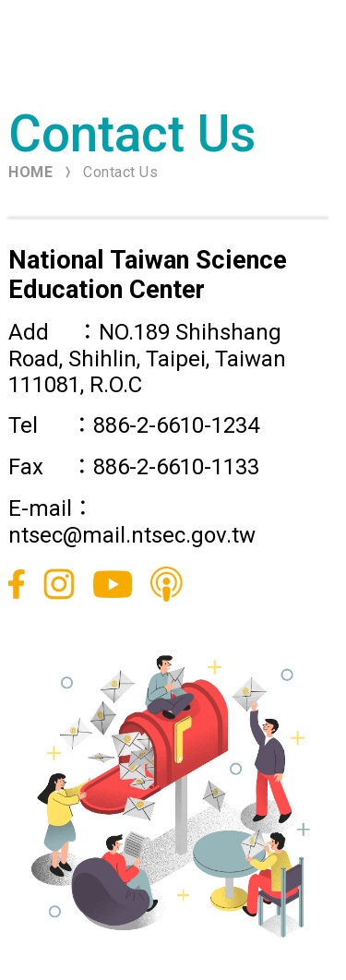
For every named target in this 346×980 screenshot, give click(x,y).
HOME (30, 172)
